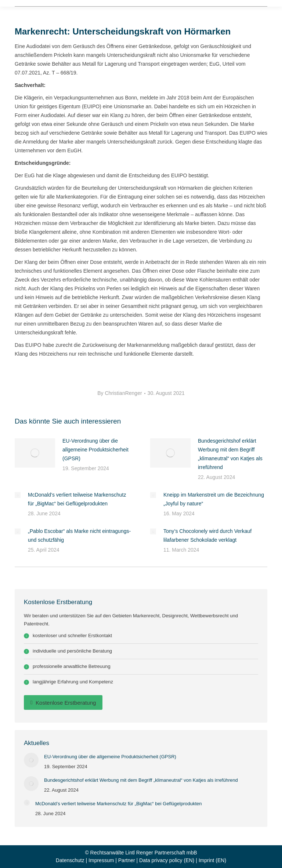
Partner (127, 860)
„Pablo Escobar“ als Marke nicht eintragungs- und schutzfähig (79, 535)
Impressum (101, 860)
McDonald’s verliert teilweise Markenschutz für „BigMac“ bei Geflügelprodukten (77, 499)
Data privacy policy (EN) (167, 860)
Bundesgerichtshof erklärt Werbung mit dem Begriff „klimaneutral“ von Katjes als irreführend (230, 454)
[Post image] (35, 453)
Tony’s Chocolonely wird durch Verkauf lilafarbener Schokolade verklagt (207, 535)
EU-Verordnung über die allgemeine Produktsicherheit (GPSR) (95, 450)
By (120, 393)
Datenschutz (70, 860)
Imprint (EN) (212, 860)
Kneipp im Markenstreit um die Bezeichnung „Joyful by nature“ (214, 499)
